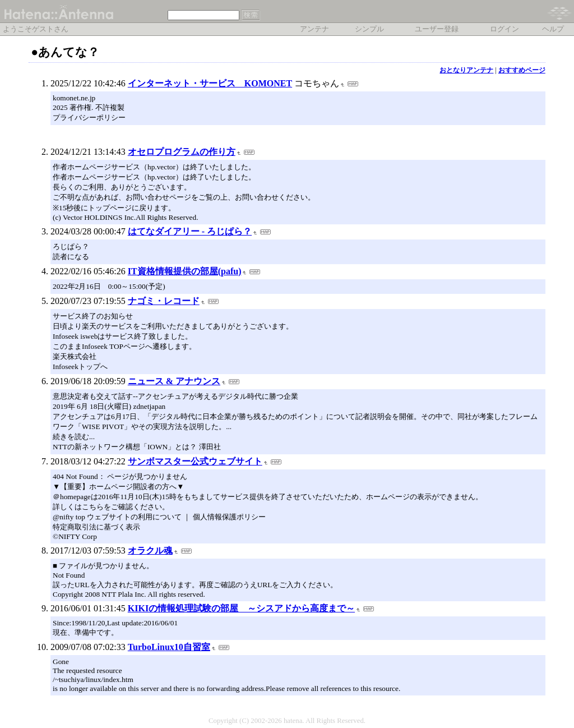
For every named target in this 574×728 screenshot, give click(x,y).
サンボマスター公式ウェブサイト (195, 461)
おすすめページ (522, 70)
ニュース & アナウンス (174, 381)
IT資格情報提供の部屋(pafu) (185, 271)
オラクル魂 (150, 550)
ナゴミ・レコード (164, 301)
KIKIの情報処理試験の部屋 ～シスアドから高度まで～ (241, 608)
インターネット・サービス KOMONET (210, 83)
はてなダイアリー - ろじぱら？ (190, 231)
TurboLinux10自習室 (169, 647)
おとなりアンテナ (466, 70)
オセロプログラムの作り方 (182, 152)
